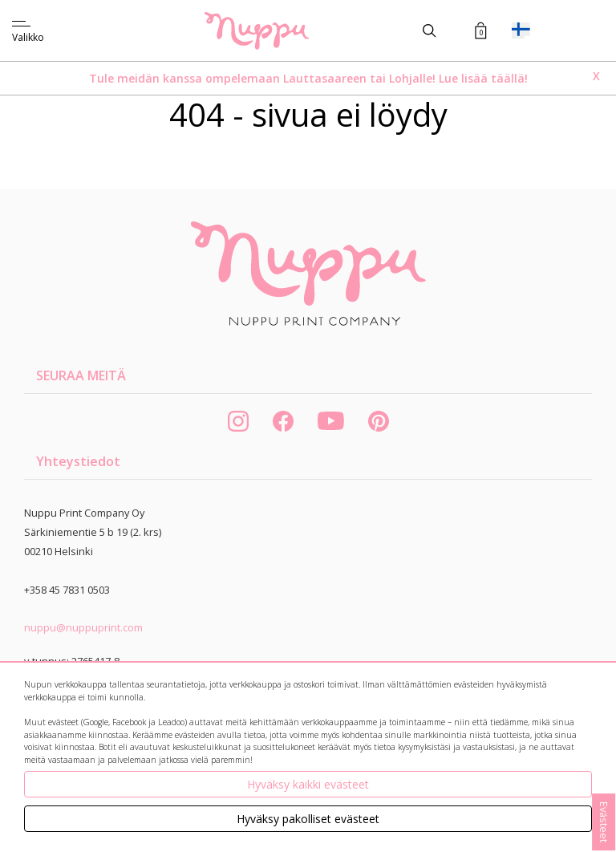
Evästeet (604, 822)
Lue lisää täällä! (483, 78)
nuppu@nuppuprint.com (83, 627)
